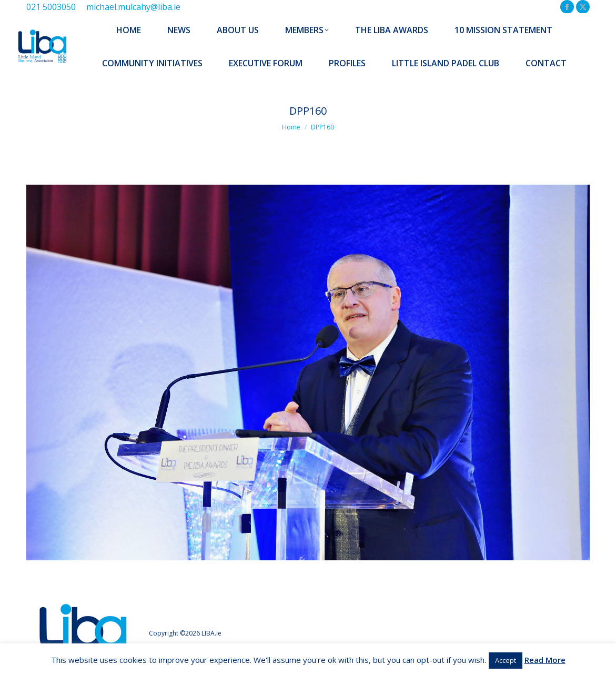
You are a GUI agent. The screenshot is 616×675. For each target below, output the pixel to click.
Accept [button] (506, 660)
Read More (545, 660)
